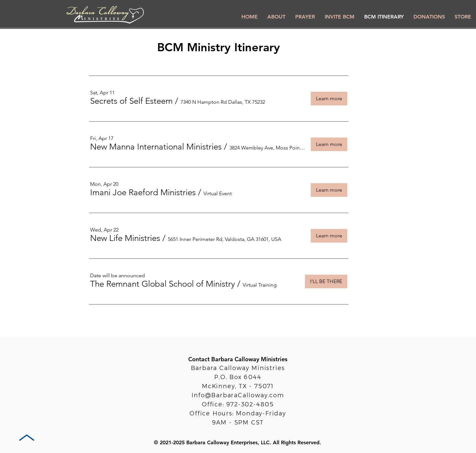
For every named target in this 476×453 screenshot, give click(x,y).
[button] (131, 101)
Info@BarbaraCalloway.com (238, 395)
